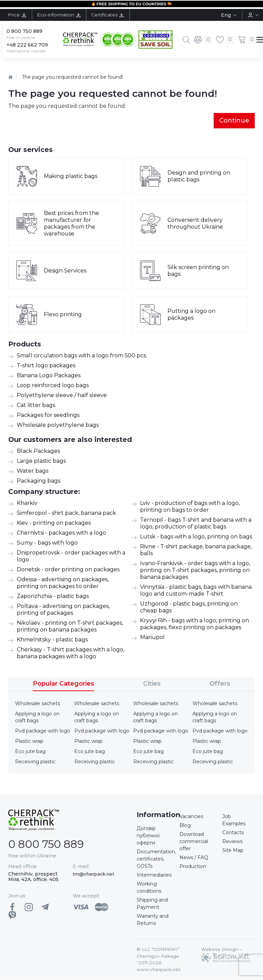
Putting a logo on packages (192, 315)
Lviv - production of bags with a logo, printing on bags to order (190, 507)
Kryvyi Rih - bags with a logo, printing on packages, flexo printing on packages (195, 624)
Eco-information (61, 15)
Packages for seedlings (48, 415)
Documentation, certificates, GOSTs (156, 859)
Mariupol (152, 638)
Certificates (111, 15)
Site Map (233, 851)
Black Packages (38, 451)
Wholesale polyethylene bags (58, 425)
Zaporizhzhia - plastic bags (53, 596)
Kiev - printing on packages (54, 523)
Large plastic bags (41, 461)
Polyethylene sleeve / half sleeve (62, 396)
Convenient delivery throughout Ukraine (196, 224)
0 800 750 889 (24, 31)
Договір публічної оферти (148, 836)
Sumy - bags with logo (47, 543)
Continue (234, 120)
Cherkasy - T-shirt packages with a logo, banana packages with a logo (71, 653)
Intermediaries (154, 875)
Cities (152, 684)
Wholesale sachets (37, 704)
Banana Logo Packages (49, 376)
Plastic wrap (29, 741)
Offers (220, 684)
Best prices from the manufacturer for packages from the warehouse (72, 224)
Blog (185, 826)
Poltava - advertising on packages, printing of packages (63, 610)
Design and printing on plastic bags (199, 176)
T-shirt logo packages (46, 366)
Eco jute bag (30, 752)
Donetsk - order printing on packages (68, 570)
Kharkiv (27, 503)
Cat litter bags (36, 405)
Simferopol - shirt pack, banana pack (66, 513)
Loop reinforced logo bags (53, 386)
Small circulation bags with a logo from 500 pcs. (82, 356)
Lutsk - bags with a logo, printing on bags (196, 537)
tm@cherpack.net (93, 874)
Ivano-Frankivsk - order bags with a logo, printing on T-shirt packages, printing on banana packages (195, 570)
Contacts (233, 833)
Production (193, 867)
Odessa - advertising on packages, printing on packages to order (63, 583)
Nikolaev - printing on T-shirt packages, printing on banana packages (70, 627)
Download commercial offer (194, 842)
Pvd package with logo (43, 731)
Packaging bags (39, 481)
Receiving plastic (35, 762)
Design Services (65, 271)
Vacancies (191, 817)
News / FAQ (194, 858)
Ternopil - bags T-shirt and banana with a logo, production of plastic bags (196, 524)
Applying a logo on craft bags (37, 717)
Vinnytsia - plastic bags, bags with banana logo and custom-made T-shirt (196, 591)
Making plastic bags (71, 176)
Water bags (33, 471)
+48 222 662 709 (27, 45)
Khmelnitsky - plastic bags (52, 640)
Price (18, 15)
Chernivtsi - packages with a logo (61, 533)
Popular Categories (64, 684)
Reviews (232, 842)
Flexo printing (63, 315)
